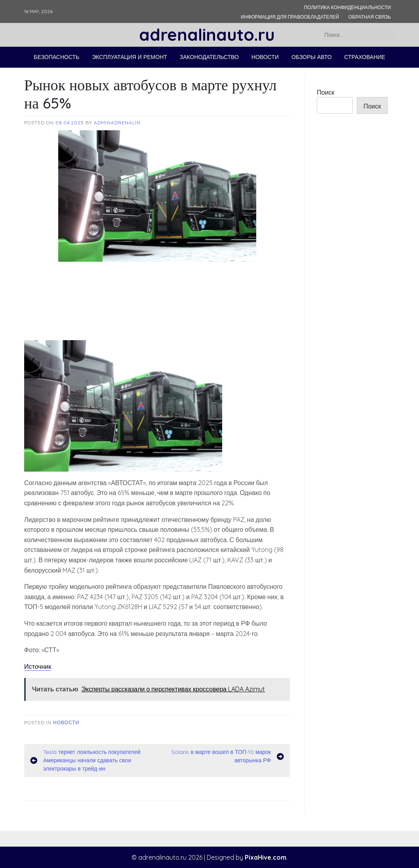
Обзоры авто (311, 57)
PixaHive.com (266, 857)
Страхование (365, 57)
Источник (38, 666)
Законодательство (209, 57)
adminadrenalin (117, 123)
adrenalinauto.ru (207, 35)
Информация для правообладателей (290, 17)
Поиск (326, 92)
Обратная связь (370, 17)
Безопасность (56, 57)
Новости (265, 57)
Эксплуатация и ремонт (130, 57)
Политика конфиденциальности (348, 7)
